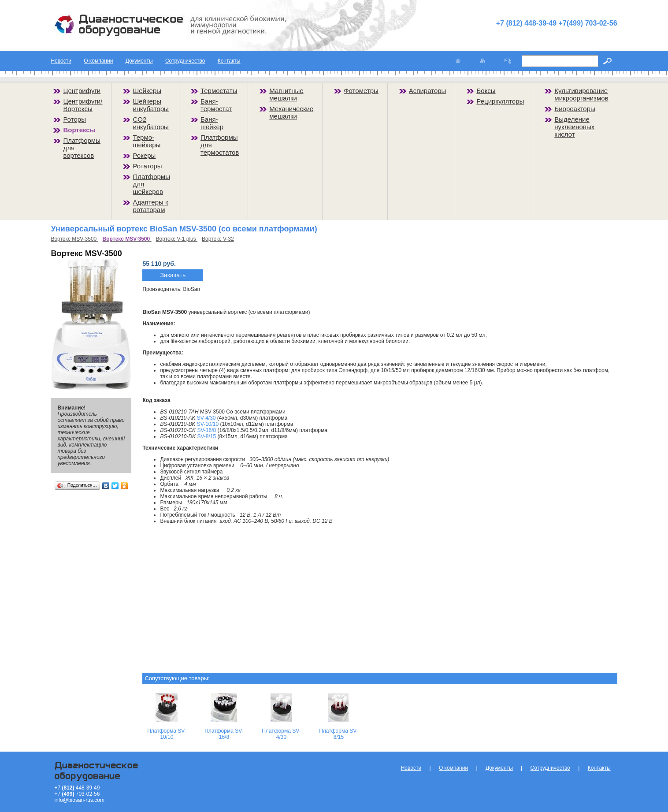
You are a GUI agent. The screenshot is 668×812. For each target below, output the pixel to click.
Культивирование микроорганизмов (581, 94)
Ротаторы (147, 166)
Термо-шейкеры (147, 141)
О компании (98, 61)
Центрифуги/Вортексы (83, 105)
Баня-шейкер (212, 123)
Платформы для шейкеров (151, 184)
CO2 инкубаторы (151, 123)
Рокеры (144, 155)
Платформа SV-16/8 (224, 734)
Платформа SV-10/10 (167, 734)
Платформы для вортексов (82, 148)
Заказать (173, 275)
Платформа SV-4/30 (281, 734)
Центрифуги (82, 91)
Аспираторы (428, 91)
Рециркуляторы (500, 101)
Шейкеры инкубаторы (151, 105)
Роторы (74, 119)
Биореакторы (575, 109)
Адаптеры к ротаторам (150, 206)
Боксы (486, 91)
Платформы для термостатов (220, 145)
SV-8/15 (206, 436)
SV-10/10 (208, 424)
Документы (139, 61)
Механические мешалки (291, 112)
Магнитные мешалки (286, 94)
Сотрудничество (185, 61)
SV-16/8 (206, 430)
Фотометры (361, 91)
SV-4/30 (206, 418)
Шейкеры (147, 91)
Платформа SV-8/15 (338, 734)
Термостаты (219, 91)
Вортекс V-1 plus (177, 239)
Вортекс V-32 (218, 239)
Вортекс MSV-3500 (74, 239)
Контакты (229, 61)
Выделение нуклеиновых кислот (574, 127)
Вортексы (79, 130)
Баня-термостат (216, 105)
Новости (61, 61)
